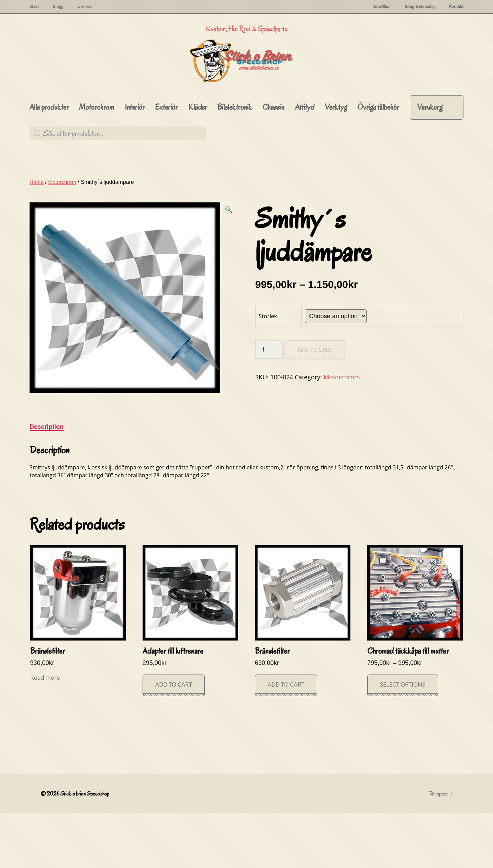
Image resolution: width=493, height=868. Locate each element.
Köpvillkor (382, 7)
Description (47, 482)
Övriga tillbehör (378, 162)
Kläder (198, 162)
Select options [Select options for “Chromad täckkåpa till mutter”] (403, 739)
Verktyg (336, 162)
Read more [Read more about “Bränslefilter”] (45, 732)
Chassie (273, 162)
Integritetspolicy (420, 7)
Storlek (268, 371)
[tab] (47, 482)
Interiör (135, 162)
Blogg (58, 7)
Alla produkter (49, 162)
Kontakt (456, 7)
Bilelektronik (235, 162)
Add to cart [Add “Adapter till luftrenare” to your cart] (174, 739)
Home (37, 237)
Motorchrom (97, 162)
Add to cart (315, 405)
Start (34, 7)
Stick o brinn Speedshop (86, 849)
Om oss (85, 7)
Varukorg (430, 162)
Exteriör (166, 162)
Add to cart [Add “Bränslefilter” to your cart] (286, 739)
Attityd (305, 162)
